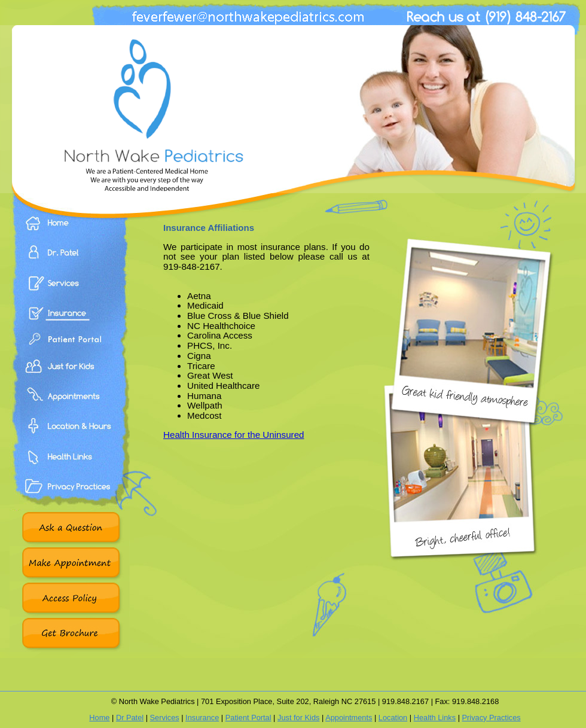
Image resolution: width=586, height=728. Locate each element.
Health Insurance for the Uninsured (234, 435)
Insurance (70, 320)
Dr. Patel (70, 261)
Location (393, 718)
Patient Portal (70, 350)
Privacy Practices (70, 499)
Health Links (70, 470)
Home (70, 232)
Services (70, 290)
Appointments (70, 410)
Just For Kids (70, 380)
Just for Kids (298, 718)
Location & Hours (70, 440)
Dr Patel (130, 718)
